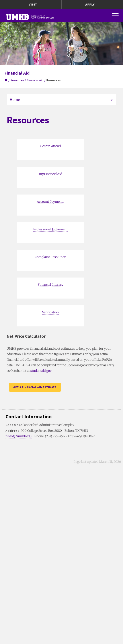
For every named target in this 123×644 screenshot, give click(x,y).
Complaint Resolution (51, 257)
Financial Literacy (51, 285)
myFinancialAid (51, 174)
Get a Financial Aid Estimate (35, 387)
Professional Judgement (50, 229)
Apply (90, 4)
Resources (17, 80)
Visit (33, 4)
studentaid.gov (41, 371)
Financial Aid (35, 80)
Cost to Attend (51, 146)
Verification (50, 312)
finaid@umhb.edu (19, 436)
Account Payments (51, 202)
